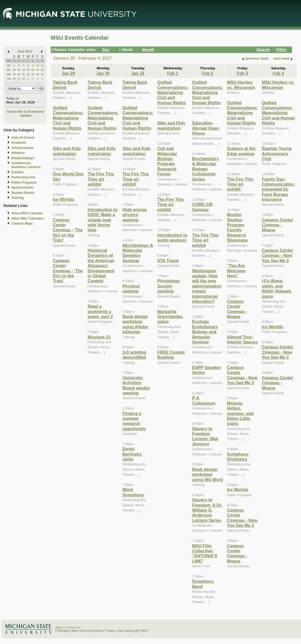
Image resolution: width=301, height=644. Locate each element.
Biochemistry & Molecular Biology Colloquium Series (205, 169)
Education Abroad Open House (205, 128)
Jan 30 (103, 73)
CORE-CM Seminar (202, 207)
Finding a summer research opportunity (134, 421)
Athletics (18, 153)
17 (38, 70)
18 (42, 70)
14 (24, 70)
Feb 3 (242, 73)
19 (14, 74)
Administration (22, 148)
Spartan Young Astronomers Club (277, 154)
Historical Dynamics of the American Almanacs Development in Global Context (101, 266)
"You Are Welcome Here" (236, 271)
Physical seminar (131, 289)
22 (28, 74)
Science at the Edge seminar (241, 151)
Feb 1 (173, 73)
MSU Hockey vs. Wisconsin (241, 85)
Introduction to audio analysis (172, 238)
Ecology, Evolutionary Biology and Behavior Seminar (205, 332)
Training (17, 198)
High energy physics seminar (135, 215)
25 (42, 74)
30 (19, 61)
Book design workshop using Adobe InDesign (135, 324)
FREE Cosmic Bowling (171, 355)
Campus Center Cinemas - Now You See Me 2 (242, 375)
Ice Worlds (63, 199)
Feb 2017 (25, 51)
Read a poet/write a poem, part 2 (100, 311)
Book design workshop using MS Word (207, 474)
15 (28, 70)
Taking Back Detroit (65, 85)
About (59, 627)
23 (33, 74)
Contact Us (73, 627)
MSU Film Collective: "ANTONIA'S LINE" (205, 553)
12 (14, 70)
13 (19, 70)
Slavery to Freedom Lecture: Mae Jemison (205, 436)
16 (33, 70)
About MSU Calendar (27, 213)
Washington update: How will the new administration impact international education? (207, 286)
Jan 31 (138, 73)
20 (19, 74)
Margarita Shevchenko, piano (170, 317)
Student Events (23, 193)
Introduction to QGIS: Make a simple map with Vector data (103, 220)
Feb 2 (207, 73)
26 (14, 79)
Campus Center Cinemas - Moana (237, 309)
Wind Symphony (133, 492)
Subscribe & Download (25, 111)
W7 (9, 70)
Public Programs (24, 183)
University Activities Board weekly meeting (136, 385)
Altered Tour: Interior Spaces (242, 339)
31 (24, 61)
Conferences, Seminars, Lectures (26, 165)
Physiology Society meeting (169, 286)
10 (38, 65)
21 (24, 74)
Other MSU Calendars (28, 219)
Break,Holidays (23, 158)
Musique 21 (99, 337)
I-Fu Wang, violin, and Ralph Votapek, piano (277, 288)
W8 (9, 74)
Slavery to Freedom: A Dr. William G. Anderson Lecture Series (207, 510)
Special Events (22, 188)
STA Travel (168, 261)
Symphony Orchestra (238, 457)
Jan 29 (68, 73)
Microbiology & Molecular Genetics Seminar (138, 253)
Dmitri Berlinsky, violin (132, 454)
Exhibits (17, 172)
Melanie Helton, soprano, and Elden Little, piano (240, 413)
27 (19, 79)
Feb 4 (278, 73)
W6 (9, 65)
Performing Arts (23, 177)
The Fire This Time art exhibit (101, 179)
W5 (9, 61)
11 (42, 65)
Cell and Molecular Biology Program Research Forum (167, 161)
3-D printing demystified (134, 355)
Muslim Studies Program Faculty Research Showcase (237, 227)
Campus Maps (22, 224)
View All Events (23, 138)
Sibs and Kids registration (67, 151)
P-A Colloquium (204, 400)
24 (38, 74)
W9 (9, 79)
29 (14, 61)
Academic (19, 143)
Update (26, 115)
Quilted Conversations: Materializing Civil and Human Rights (68, 118)
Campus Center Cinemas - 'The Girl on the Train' (68, 230)
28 (24, 79)
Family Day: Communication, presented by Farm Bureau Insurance (279, 189)
